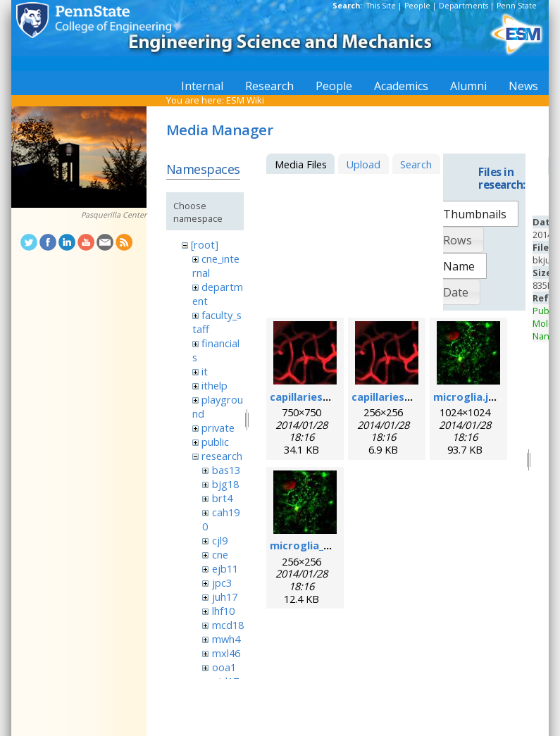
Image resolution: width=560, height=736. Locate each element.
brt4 (222, 498)
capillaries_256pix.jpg (405, 397)
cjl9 (220, 540)
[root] (205, 244)
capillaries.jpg (306, 397)
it (205, 371)
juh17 (225, 597)
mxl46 (226, 653)
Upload (363, 164)
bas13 (226, 470)
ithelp (214, 385)
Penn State (517, 6)
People (417, 6)
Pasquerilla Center (114, 215)
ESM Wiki (245, 100)
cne (220, 554)
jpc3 (222, 582)
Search (416, 164)
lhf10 (223, 611)
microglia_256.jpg (315, 545)
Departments (463, 6)
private (218, 428)
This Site (381, 6)
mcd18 (228, 625)
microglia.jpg (467, 397)
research (222, 456)
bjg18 (225, 484)
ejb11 (225, 568)
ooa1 (224, 667)
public (215, 442)
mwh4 (226, 639)
